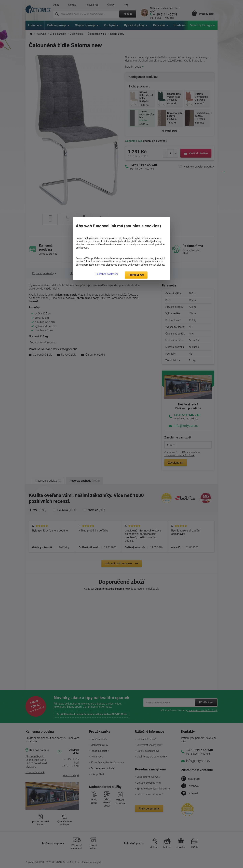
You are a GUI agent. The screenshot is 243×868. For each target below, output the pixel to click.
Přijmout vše (136, 275)
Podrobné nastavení (107, 274)
